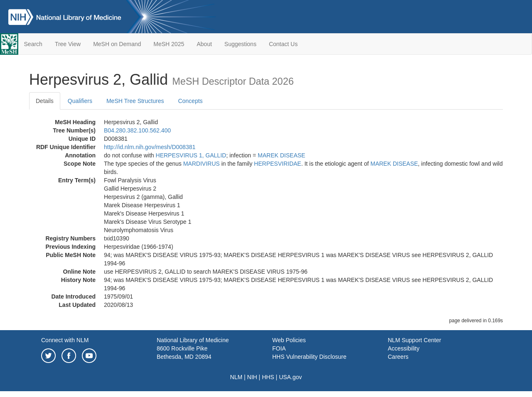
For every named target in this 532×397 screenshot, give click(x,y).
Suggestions (240, 44)
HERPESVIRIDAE (278, 164)
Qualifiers (80, 101)
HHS (268, 377)
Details (45, 101)
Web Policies (289, 340)
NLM (236, 377)
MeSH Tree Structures (135, 101)
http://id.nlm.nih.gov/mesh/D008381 (150, 147)
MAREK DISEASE (281, 155)
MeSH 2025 (169, 44)
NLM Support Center (414, 340)
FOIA (279, 348)
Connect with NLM (65, 340)
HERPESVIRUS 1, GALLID (191, 155)
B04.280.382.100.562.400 (137, 130)
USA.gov (290, 377)
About (204, 44)
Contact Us (283, 44)
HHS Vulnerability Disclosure (309, 357)
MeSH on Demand (117, 44)
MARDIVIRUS (202, 164)
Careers (398, 357)
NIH (252, 377)
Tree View (68, 44)
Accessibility (404, 348)
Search (33, 44)
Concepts (190, 101)
